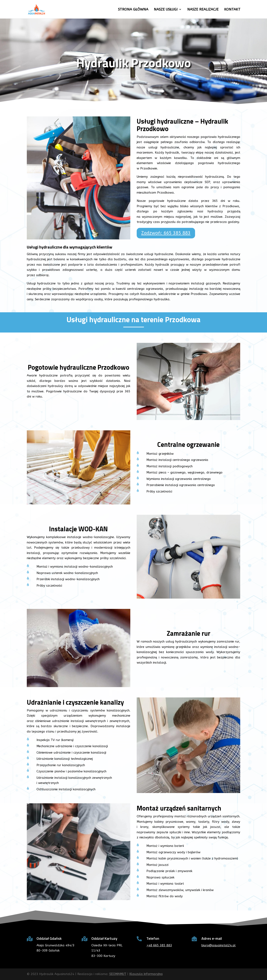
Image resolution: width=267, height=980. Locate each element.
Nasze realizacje (203, 10)
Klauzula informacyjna (146, 974)
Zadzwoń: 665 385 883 (166, 233)
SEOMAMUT (118, 974)
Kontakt (232, 10)
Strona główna (133, 10)
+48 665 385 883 (159, 945)
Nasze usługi (166, 10)
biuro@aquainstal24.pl (219, 945)
